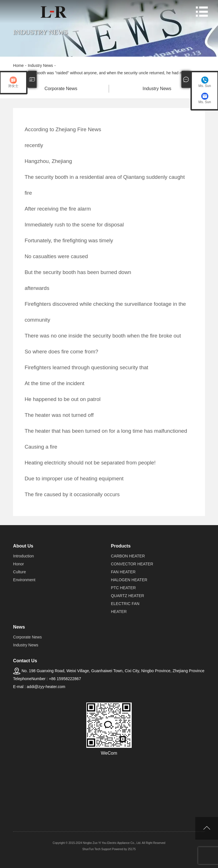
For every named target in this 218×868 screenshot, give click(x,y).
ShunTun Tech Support (97, 849)
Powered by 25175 (124, 849)
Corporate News (61, 89)
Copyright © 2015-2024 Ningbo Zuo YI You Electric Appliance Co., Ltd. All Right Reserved (109, 843)
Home (18, 65)
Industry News (40, 65)
